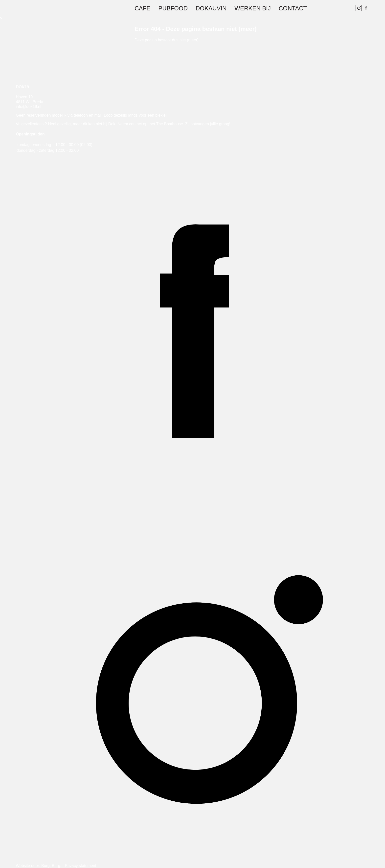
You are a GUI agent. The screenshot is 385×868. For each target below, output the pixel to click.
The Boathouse (170, 124)
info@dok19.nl (29, 107)
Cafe (142, 9)
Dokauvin (211, 9)
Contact (293, 9)
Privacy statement (80, 866)
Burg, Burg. (51, 866)
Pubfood (173, 9)
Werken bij (253, 9)
